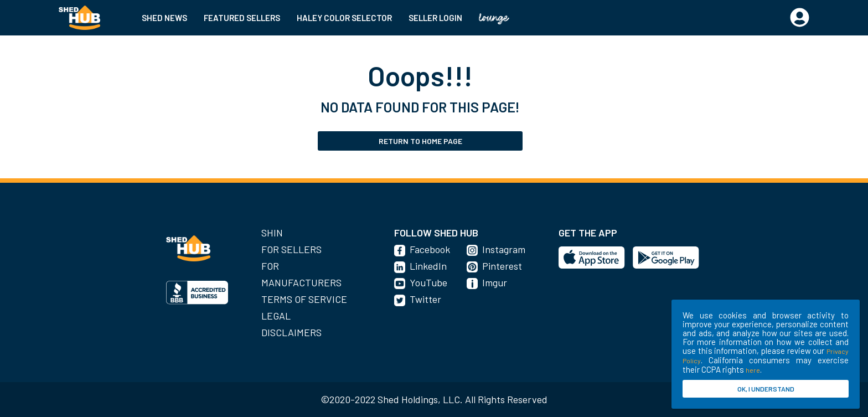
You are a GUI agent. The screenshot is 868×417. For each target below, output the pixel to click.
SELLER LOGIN (435, 18)
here (753, 370)
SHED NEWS (164, 18)
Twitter (425, 299)
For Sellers (291, 249)
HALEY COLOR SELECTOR (344, 18)
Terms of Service (304, 299)
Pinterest (502, 266)
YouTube (428, 282)
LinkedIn (428, 266)
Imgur (495, 282)
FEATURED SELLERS (242, 18)
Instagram (504, 249)
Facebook (430, 249)
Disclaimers (291, 332)
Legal (276, 316)
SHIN (272, 233)
